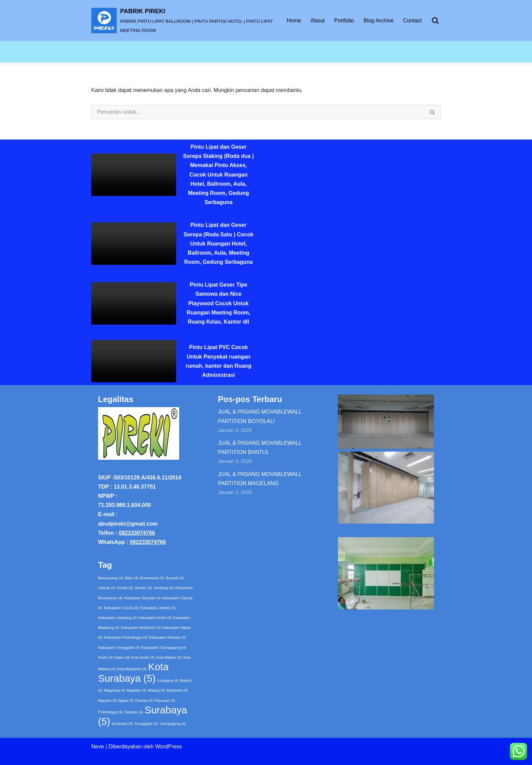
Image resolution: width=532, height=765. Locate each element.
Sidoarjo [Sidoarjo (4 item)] (134, 712)
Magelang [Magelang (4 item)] (115, 690)
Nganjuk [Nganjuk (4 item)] (107, 700)
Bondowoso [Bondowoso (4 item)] (152, 578)
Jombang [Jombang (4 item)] (164, 588)
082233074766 (137, 533)
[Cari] (435, 20)
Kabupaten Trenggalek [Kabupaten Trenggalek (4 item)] (119, 648)
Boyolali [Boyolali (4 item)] (175, 578)
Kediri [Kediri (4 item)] (105, 657)
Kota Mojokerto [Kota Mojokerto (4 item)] (132, 669)
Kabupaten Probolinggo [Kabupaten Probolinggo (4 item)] (125, 638)
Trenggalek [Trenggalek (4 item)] (146, 724)
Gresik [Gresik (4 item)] (125, 588)
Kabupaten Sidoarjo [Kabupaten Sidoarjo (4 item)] (167, 638)
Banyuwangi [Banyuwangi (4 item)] (111, 578)
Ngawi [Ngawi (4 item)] (126, 700)
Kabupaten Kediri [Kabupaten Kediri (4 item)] (155, 618)
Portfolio (344, 21)
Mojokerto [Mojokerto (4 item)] (177, 690)
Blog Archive (378, 21)
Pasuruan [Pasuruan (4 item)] (165, 700)
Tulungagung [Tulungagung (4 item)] (172, 724)
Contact (412, 21)
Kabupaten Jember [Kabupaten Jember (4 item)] (158, 608)
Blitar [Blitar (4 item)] (132, 578)
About (317, 21)
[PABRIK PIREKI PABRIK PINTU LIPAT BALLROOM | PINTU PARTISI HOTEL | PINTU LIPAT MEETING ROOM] (183, 21)
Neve (98, 746)
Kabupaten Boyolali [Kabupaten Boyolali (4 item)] (142, 598)
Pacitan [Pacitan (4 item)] (144, 700)
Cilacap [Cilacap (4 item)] (107, 588)
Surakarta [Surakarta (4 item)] (122, 724)
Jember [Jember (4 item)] (143, 588)
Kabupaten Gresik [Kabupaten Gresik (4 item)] (121, 608)
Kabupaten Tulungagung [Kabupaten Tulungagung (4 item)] (164, 648)
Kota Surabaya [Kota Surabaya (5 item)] (133, 672)
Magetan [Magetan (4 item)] (137, 690)
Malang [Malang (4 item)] (157, 690)
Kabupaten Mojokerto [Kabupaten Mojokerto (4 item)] (141, 627)
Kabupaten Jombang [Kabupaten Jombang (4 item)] (117, 618)
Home (294, 21)
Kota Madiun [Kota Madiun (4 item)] (169, 657)
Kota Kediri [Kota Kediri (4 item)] (143, 657)
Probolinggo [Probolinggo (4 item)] (110, 712)
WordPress (168, 746)
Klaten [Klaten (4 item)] (122, 657)
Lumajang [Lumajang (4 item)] (168, 680)
